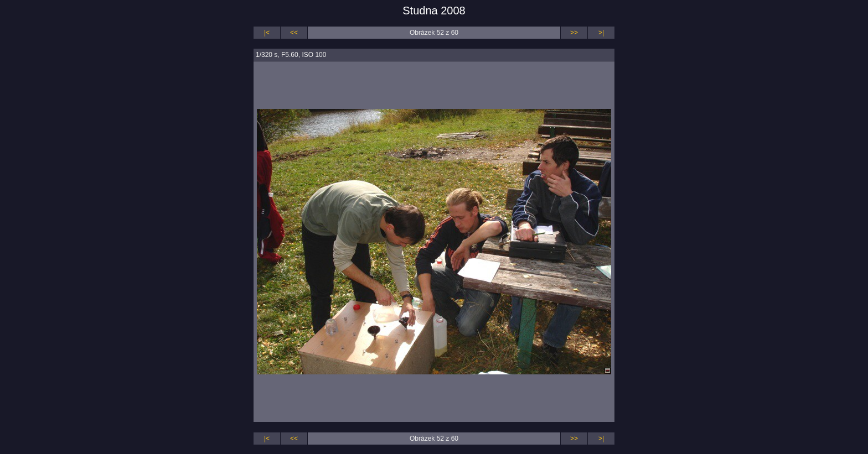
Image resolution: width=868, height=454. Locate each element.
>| (601, 33)
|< (267, 33)
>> (574, 33)
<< (294, 33)
